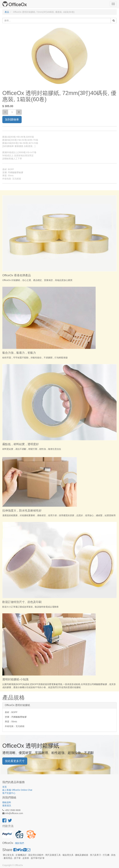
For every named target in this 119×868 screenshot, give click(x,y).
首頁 (5, 787)
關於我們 (20, 843)
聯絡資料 (7, 802)
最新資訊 (7, 806)
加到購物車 (12, 120)
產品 (7, 12)
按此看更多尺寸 (15, 761)
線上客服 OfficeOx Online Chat (17, 790)
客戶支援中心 (9, 793)
